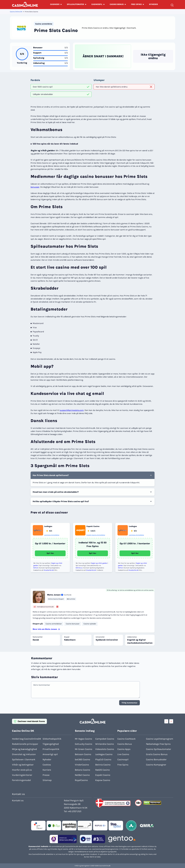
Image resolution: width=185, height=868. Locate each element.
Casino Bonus (125, 744)
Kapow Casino (103, 780)
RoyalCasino (81, 780)
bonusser (35, 187)
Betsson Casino (83, 754)
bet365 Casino (82, 759)
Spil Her (50, 553)
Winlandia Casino (105, 744)
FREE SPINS (136, 4)
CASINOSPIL (97, 4)
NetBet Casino (82, 775)
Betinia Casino (103, 765)
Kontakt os (18, 800)
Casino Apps (124, 749)
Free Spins (123, 765)
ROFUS (36, 568)
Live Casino (123, 754)
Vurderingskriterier (22, 775)
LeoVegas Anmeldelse (52, 535)
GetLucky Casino (84, 744)
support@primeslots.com (72, 410)
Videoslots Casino (105, 749)
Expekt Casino (93, 526)
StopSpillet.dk (49, 570)
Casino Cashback (126, 739)
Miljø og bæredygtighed (24, 749)
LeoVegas (48, 526)
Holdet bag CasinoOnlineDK (27, 739)
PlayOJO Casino (103, 759)
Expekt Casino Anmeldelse (96, 535)
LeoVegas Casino (104, 754)
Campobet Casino (105, 739)
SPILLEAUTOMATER (75, 4)
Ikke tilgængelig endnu (153, 56)
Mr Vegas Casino (83, 739)
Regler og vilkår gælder (99, 563)
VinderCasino (82, 765)
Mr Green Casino (84, 749)
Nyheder (47, 759)
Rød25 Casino (103, 770)
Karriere (47, 770)
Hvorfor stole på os (22, 770)
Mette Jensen (54, 595)
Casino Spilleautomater (159, 749)
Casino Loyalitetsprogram (160, 739)
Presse (46, 775)
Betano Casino (82, 770)
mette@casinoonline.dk (44, 607)
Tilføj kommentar (129, 703)
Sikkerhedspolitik (52, 739)
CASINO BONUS (117, 4)
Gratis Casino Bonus (157, 754)
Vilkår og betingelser (23, 765)
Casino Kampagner (156, 765)
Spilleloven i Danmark (24, 759)
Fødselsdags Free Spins (158, 744)
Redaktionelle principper (25, 744)
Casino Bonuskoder (156, 759)
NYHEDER (153, 4)
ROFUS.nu (79, 568)
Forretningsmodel (21, 780)
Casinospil (123, 759)
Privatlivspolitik (51, 749)
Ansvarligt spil (50, 754)
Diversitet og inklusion (24, 754)
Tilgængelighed (51, 744)
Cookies (47, 765)
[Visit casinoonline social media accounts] (166, 721)
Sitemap (47, 780)
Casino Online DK (16, 12)
